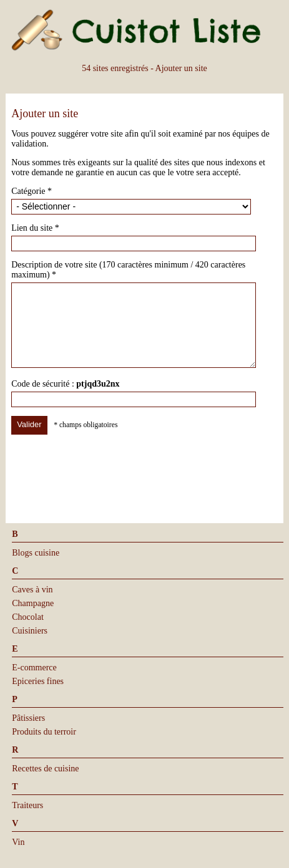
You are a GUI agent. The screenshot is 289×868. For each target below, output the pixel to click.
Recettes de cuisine (45, 769)
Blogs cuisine (36, 553)
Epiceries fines (38, 681)
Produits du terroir (44, 732)
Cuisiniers (30, 631)
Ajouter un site (181, 68)
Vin (18, 842)
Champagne (33, 603)
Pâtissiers (28, 718)
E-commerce (34, 668)
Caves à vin (32, 590)
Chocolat (28, 617)
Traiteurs (27, 805)
